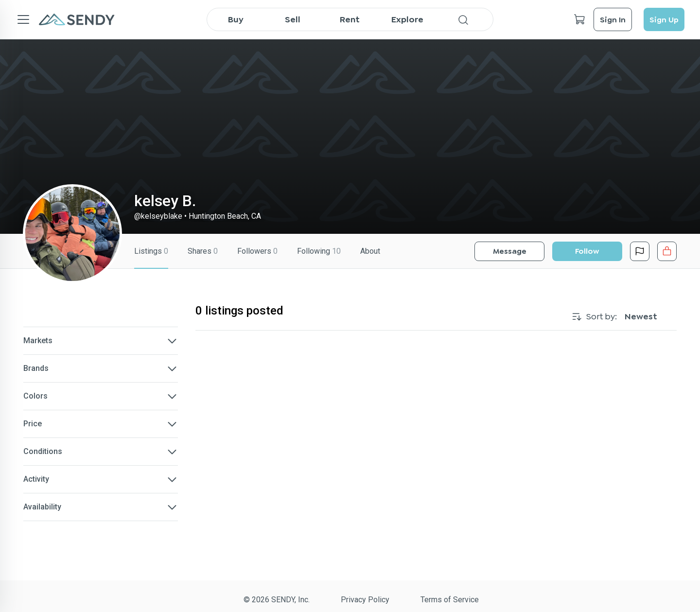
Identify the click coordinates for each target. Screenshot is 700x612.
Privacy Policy (365, 600)
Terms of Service (450, 600)
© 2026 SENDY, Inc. (277, 600)
